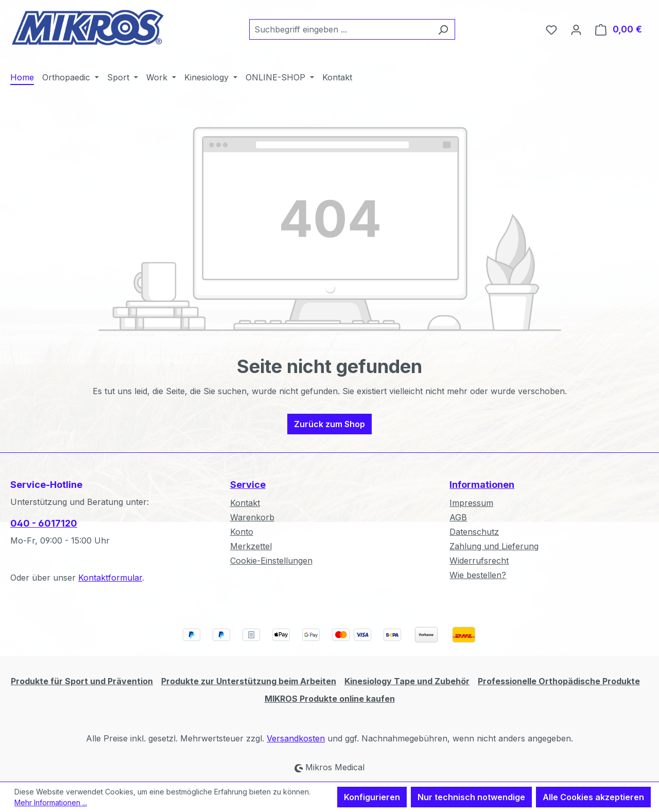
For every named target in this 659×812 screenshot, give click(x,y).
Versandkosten (296, 738)
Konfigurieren (372, 797)
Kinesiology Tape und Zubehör (407, 681)
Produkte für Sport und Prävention (82, 681)
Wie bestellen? (478, 575)
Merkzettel (251, 546)
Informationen (482, 485)
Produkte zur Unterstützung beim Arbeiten (249, 681)
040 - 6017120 (44, 523)
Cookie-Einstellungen (271, 561)
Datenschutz (474, 532)
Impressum (471, 503)
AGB (458, 517)
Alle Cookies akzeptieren (593, 797)
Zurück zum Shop (329, 424)
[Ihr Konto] (576, 29)
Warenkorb (252, 517)
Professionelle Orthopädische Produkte (559, 681)
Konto (242, 532)
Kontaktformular (110, 578)
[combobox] (340, 29)
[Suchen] (443, 29)
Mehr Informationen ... (51, 802)
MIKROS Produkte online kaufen (330, 699)
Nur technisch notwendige (471, 797)
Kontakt (245, 503)
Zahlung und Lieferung (494, 546)
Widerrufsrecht (479, 561)
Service (248, 485)
